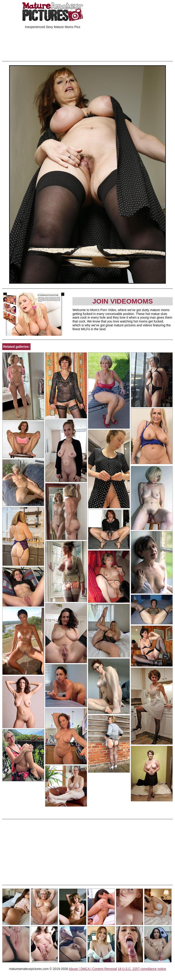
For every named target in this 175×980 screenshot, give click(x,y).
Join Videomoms (123, 301)
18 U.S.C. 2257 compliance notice (142, 969)
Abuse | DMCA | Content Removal (93, 969)
